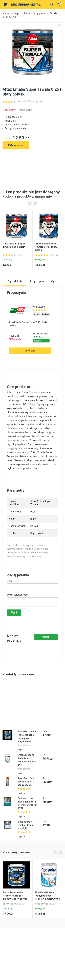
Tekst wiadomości (18, 624)
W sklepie (30, 380)
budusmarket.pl (11, 13)
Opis (54, 311)
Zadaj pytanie (35, 101)
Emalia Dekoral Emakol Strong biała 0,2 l (25, 855)
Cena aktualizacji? (41, 371)
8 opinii (21, 101)
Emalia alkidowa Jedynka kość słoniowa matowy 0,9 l (48, 925)
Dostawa (46, 344)
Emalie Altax (9, 17)
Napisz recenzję (46, 667)
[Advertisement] (32, 164)
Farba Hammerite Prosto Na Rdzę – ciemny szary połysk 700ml (15, 927)
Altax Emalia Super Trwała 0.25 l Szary (14, 275)
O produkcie (15, 311)
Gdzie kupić (16, 145)
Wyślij (14, 642)
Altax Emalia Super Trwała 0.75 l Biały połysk (46, 277)
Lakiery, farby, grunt (35, 13)
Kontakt (37, 344)
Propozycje (37, 311)
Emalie (53, 13)
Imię (9, 610)
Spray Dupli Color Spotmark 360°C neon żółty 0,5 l (26, 811)
